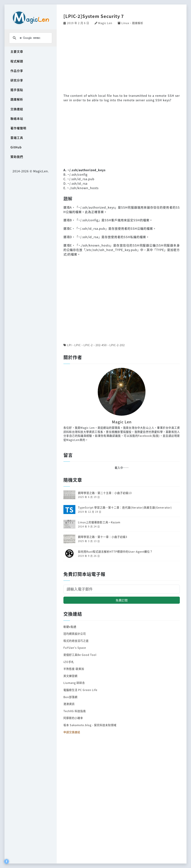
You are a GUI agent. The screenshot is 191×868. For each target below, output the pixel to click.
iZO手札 (69, 662)
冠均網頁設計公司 (75, 634)
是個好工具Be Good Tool (80, 655)
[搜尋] (30, 38)
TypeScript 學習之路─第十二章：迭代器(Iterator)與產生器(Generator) (125, 507)
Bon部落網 (70, 697)
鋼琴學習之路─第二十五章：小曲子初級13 (105, 493)
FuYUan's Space (75, 648)
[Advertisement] (122, 59)
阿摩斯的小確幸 (73, 718)
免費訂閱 (122, 600)
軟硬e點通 (70, 627)
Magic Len (105, 23)
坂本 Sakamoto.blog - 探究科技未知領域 (90, 725)
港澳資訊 (69, 704)
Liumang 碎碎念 (74, 683)
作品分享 (17, 71)
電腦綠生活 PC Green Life (80, 690)
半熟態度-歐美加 (74, 669)
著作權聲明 (18, 128)
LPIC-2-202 (117, 345)
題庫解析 (17, 99)
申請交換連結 (72, 732)
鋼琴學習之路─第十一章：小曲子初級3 (103, 537)
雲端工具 (17, 138)
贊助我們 (17, 157)
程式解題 (17, 61)
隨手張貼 (17, 90)
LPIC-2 (88, 345)
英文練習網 (70, 676)
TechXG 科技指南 (75, 711)
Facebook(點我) (149, 436)
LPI (69, 345)
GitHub (16, 147)
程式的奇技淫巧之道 (76, 641)
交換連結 (17, 109)
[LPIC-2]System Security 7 (94, 16)
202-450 (101, 345)
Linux (125, 23)
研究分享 (17, 80)
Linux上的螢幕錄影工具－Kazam (99, 522)
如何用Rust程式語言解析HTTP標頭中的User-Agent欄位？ (115, 551)
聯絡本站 (17, 118)
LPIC (78, 345)
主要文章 (17, 51)
